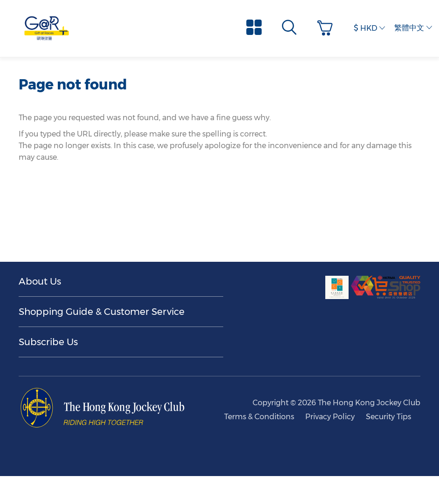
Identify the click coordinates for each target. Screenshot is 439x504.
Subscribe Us (48, 342)
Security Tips (388, 417)
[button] (327, 28)
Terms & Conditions (259, 417)
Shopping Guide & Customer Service (102, 312)
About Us (40, 281)
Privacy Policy (330, 417)
